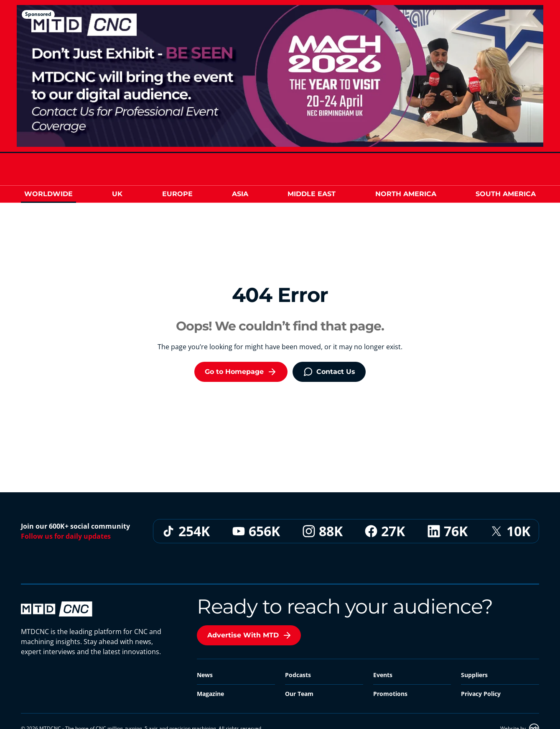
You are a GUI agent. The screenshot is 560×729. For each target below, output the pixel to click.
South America (506, 194)
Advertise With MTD (250, 635)
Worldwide (48, 194)
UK (117, 194)
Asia (240, 194)
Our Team (299, 694)
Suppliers (474, 675)
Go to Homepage (241, 372)
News (205, 675)
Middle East (312, 194)
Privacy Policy (481, 694)
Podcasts (298, 675)
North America (406, 194)
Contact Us (329, 372)
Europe (177, 194)
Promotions (390, 694)
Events (383, 675)
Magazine (210, 694)
